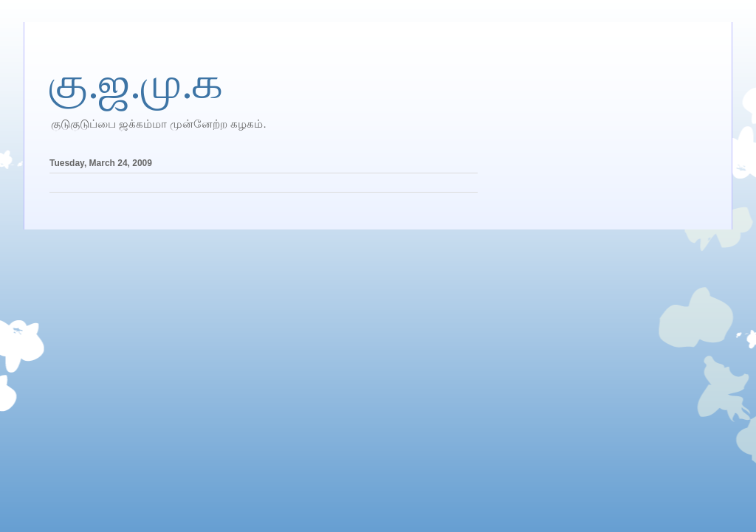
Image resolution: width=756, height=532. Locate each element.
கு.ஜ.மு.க (136, 83)
